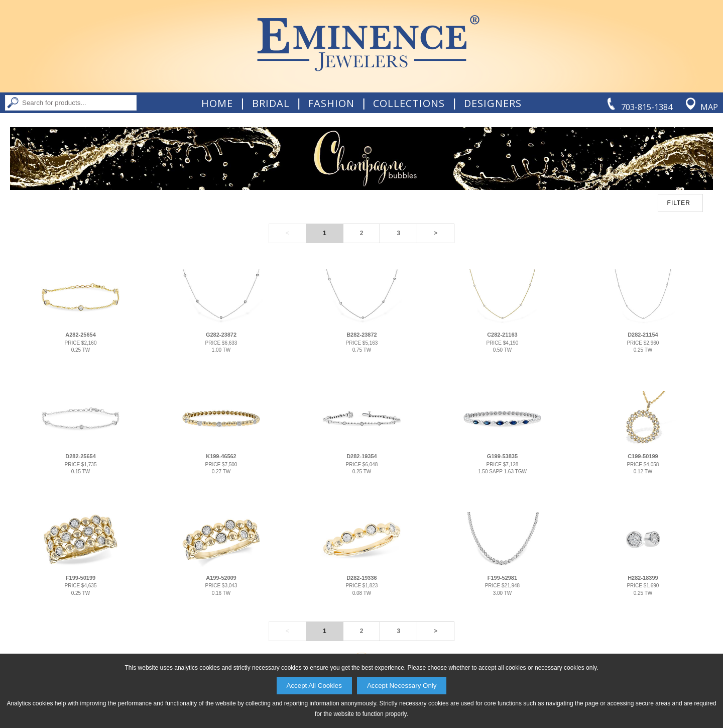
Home (217, 103)
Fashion (331, 103)
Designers (493, 103)
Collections (409, 103)
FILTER (679, 203)
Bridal (271, 103)
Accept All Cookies (314, 686)
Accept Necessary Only (402, 686)
